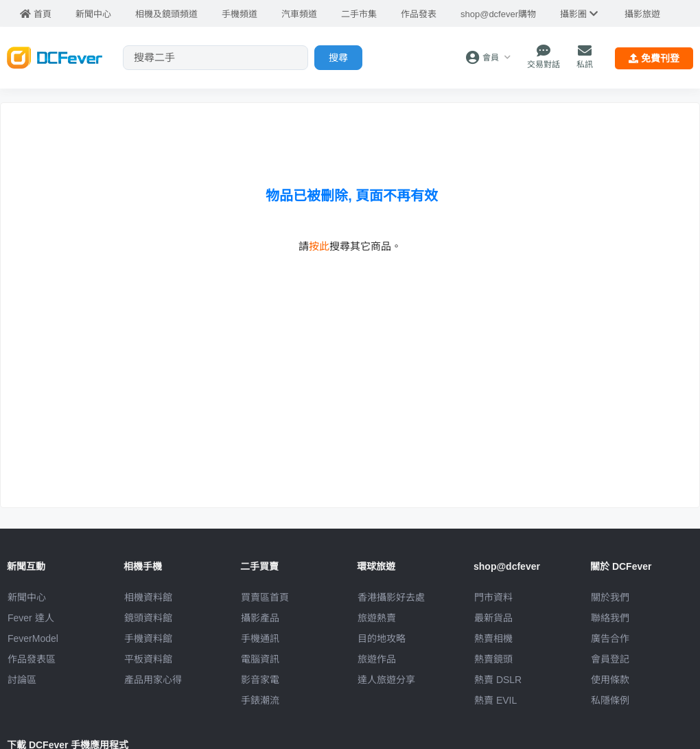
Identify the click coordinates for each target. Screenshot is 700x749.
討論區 (22, 680)
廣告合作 (610, 638)
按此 (319, 246)
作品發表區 (32, 659)
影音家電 (260, 680)
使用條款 (610, 680)
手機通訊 (260, 638)
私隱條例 (610, 700)
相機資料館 (148, 597)
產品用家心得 (153, 680)
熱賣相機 (493, 638)
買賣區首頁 (265, 597)
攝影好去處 (391, 597)
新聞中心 (27, 597)
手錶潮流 (260, 700)
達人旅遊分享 (386, 680)
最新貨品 (493, 618)
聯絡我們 (610, 618)
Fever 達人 (31, 618)
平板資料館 (148, 659)
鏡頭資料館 (148, 618)
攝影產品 (260, 618)
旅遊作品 (377, 659)
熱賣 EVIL (495, 700)
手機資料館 (148, 638)
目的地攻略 (382, 638)
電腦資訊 (260, 659)
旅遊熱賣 (377, 618)
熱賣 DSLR (498, 680)
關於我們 (610, 597)
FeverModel (33, 638)
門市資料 (493, 597)
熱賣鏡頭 (493, 659)
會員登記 (610, 659)
